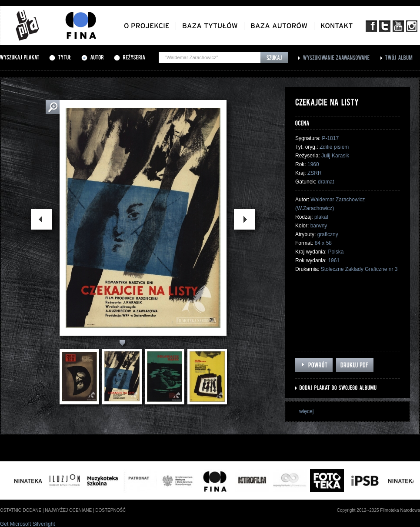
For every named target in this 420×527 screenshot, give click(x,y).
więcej (306, 411)
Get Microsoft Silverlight (28, 524)
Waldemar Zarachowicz (338, 200)
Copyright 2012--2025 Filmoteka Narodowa (378, 510)
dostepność (110, 510)
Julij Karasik (335, 156)
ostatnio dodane (21, 510)
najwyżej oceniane (68, 510)
